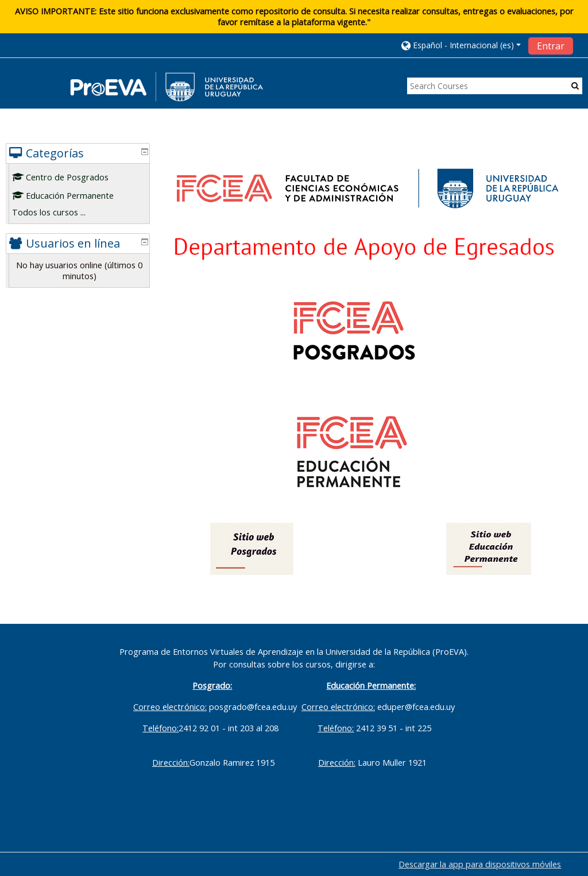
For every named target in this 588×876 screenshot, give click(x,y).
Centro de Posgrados (69, 177)
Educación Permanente (71, 196)
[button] (461, 45)
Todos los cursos (54, 212)
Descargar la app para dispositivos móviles (480, 864)
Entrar (551, 46)
